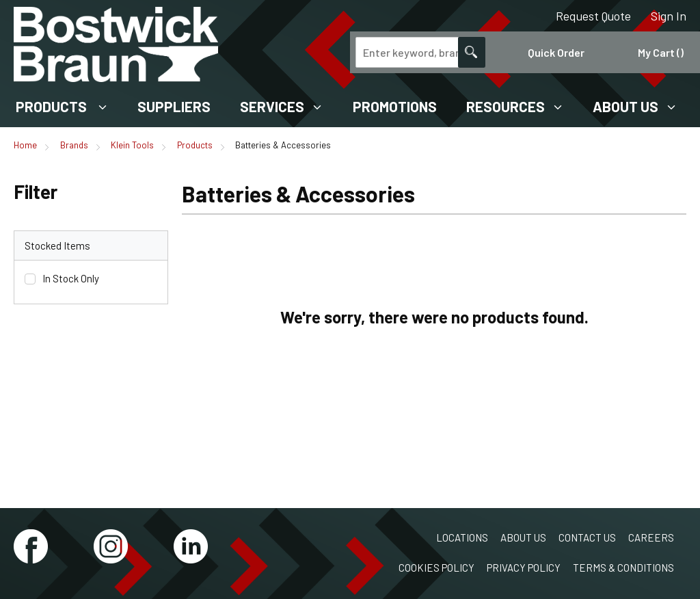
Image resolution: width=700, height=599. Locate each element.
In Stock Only (71, 278)
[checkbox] (30, 279)
